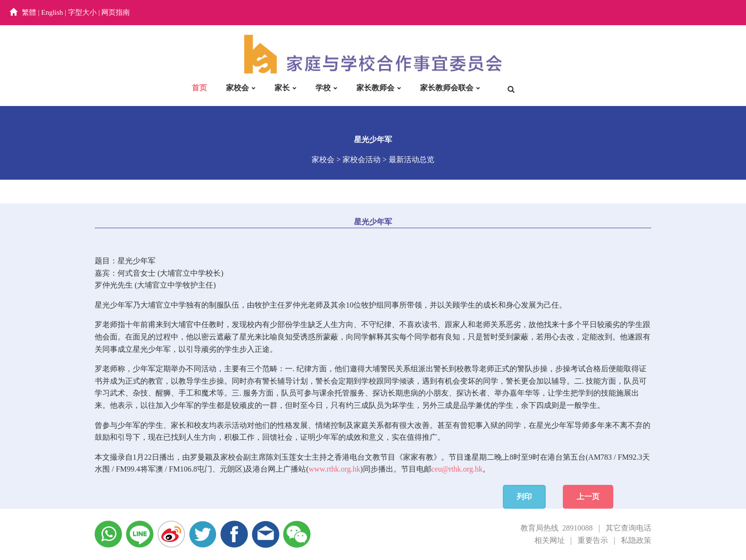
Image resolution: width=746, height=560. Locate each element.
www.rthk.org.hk (334, 469)
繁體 (29, 12)
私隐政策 (636, 540)
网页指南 (116, 12)
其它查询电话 (628, 528)
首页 (199, 88)
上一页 (588, 497)
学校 (323, 88)
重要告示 (593, 540)
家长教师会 (375, 88)
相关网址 (550, 540)
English (52, 12)
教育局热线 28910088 (557, 528)
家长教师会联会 (447, 88)
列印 (524, 497)
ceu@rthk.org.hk (457, 469)
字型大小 (82, 12)
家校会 (237, 88)
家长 (282, 88)
